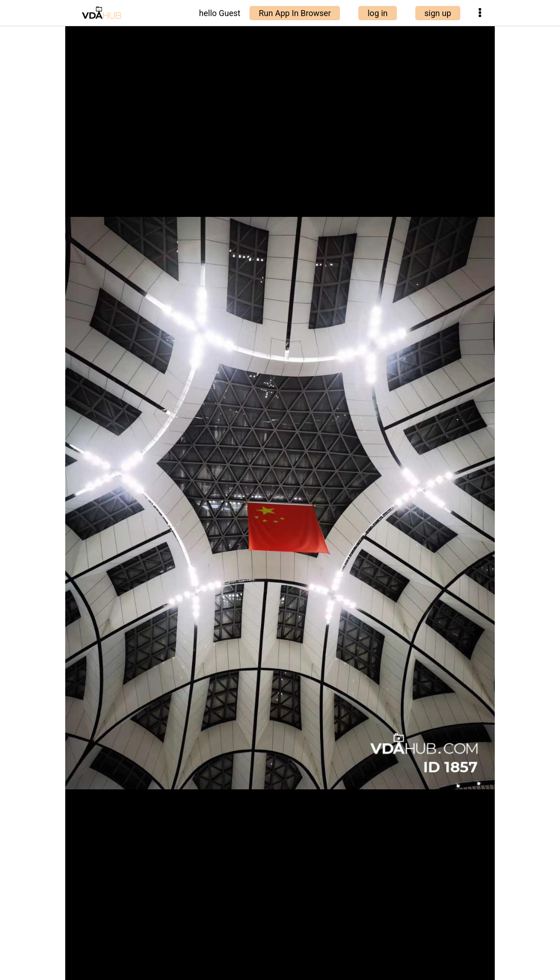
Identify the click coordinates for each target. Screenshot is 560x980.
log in (378, 13)
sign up (438, 13)
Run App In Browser (295, 13)
